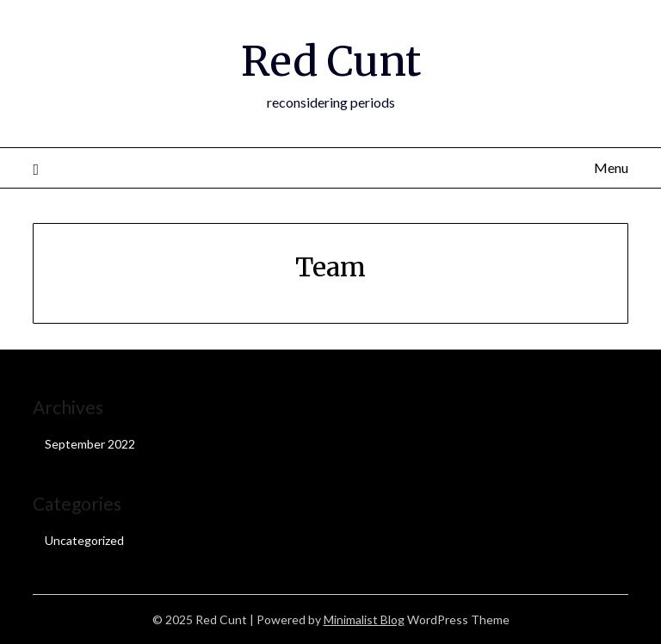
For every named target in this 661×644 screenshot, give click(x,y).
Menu (611, 167)
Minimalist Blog (364, 619)
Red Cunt (331, 61)
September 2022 (90, 444)
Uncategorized (84, 540)
